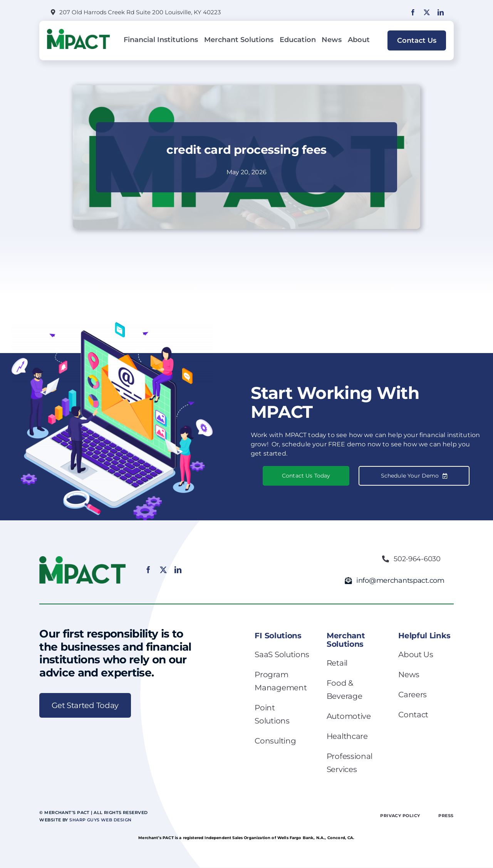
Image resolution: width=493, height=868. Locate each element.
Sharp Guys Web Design (100, 820)
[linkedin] (441, 12)
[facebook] (413, 12)
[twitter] (427, 12)
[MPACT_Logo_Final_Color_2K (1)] (78, 32)
